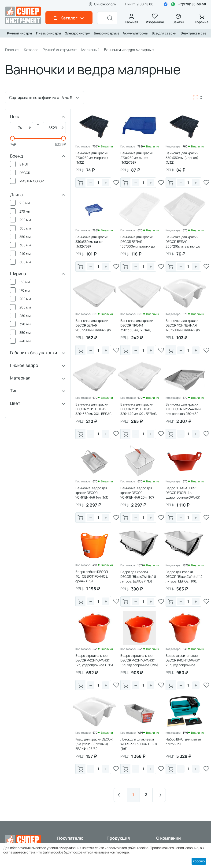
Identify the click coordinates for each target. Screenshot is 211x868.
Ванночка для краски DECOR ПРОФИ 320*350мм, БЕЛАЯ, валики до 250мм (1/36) (139, 328)
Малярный (90, 50)
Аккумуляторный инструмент (134, 33)
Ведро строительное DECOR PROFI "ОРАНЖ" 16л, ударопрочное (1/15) (139, 660)
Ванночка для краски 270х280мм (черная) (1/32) (92, 158)
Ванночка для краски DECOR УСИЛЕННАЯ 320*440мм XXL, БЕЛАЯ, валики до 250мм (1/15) (139, 411)
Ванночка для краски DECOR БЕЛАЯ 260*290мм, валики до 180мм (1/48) (93, 328)
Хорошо (199, 861)
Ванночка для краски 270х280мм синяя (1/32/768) (137, 158)
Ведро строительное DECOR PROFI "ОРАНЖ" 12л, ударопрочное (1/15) (94, 660)
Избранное (155, 19)
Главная (12, 50)
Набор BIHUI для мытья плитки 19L (183, 742)
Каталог (31, 50)
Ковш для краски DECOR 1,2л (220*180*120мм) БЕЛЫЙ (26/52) (94, 744)
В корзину (81, 183)
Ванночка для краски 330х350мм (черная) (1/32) (182, 158)
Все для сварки (163, 33)
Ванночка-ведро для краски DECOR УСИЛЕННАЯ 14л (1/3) (92, 493)
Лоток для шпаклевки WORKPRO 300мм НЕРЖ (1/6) (139, 744)
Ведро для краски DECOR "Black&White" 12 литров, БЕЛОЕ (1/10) (184, 577)
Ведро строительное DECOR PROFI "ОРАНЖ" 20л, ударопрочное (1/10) (183, 663)
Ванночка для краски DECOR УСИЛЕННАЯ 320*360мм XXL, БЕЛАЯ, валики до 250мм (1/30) (94, 411)
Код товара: (83, 147)
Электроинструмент (77, 33)
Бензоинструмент (106, 33)
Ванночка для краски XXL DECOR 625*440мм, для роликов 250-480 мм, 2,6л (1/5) (184, 411)
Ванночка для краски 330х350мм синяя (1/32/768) (92, 242)
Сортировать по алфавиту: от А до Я (41, 98)
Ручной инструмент (19, 33)
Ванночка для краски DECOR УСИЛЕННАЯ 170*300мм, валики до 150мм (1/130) (183, 328)
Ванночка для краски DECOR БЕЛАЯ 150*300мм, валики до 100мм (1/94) (138, 244)
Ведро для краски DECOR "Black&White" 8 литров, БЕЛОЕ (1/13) (138, 577)
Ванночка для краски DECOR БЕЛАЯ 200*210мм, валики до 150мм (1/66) (183, 244)
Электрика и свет (192, 33)
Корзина (202, 19)
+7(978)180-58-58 (192, 4)
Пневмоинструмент (48, 33)
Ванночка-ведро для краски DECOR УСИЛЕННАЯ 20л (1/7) (137, 493)
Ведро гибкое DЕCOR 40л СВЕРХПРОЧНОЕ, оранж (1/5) (92, 576)
